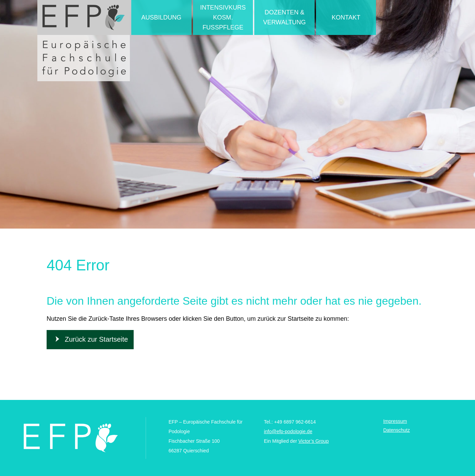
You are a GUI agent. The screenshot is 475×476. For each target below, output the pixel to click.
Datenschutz (397, 430)
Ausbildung (161, 17)
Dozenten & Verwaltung (285, 17)
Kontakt (346, 17)
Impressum (395, 421)
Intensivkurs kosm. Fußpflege (223, 17)
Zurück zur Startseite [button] (96, 339)
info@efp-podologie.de (288, 431)
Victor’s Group (313, 441)
